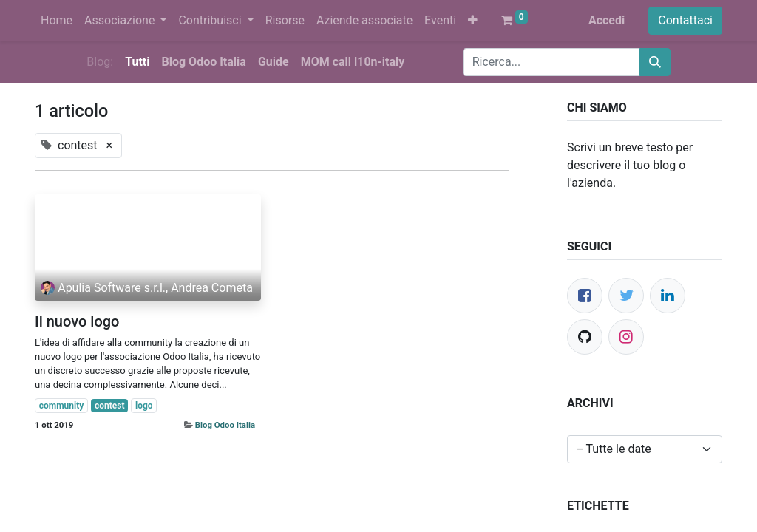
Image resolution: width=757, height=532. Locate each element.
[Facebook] (585, 296)
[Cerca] (655, 62)
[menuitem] (57, 21)
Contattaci (685, 20)
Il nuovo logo (77, 321)
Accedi (607, 20)
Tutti (137, 62)
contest (110, 406)
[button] (473, 21)
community (62, 406)
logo (144, 406)
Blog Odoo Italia (225, 425)
